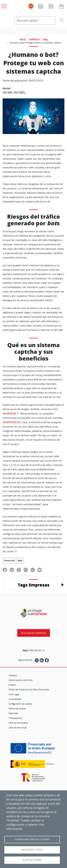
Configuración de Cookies (32, 839)
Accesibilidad (15, 699)
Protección (9, 561)
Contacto (13, 675)
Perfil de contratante (18, 723)
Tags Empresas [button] (34, 585)
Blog (45, 39)
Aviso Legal (14, 694)
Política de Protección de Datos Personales (29, 689)
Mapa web (13, 713)
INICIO (23, 39)
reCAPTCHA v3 (11, 422)
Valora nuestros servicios (21, 680)
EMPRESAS (34, 39)
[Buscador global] (35, 21)
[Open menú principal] (3, 5)
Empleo (12, 685)
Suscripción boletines (34, 633)
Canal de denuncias (18, 728)
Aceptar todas (32, 860)
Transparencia (15, 718)
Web (20, 561)
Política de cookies (17, 709)
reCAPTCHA (9, 414)
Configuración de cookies (20, 704)
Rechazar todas (32, 850)
